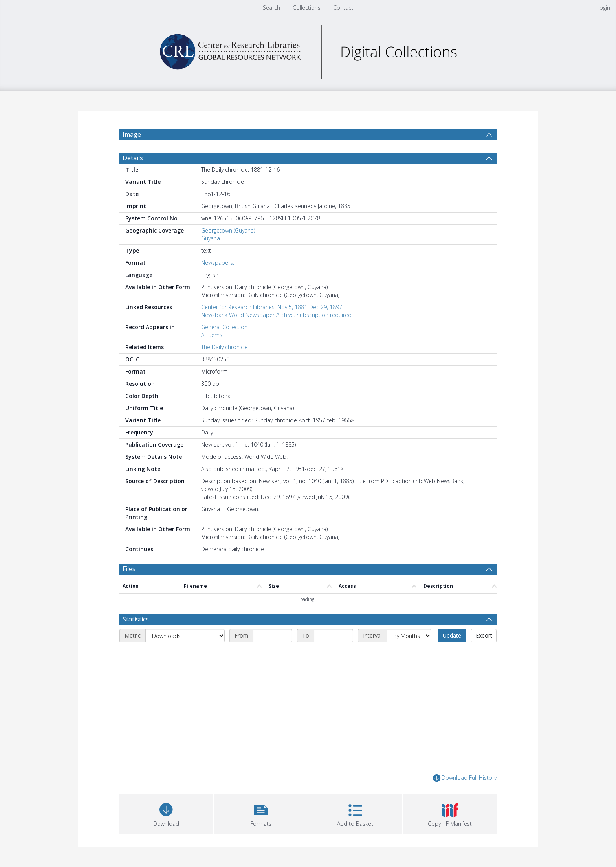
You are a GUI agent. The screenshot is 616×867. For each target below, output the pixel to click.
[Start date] (273, 636)
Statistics (136, 619)
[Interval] (409, 636)
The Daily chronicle (225, 347)
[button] (261, 813)
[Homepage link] (308, 50)
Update (452, 635)
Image (132, 134)
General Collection (224, 327)
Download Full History (465, 778)
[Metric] (185, 636)
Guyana (211, 238)
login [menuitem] (604, 8)
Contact (343, 8)
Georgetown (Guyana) (228, 230)
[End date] (334, 636)
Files (129, 569)
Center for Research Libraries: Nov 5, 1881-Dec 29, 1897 (272, 307)
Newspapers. (218, 263)
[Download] (166, 813)
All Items (212, 335)
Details (133, 158)
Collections (307, 8)
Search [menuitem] (271, 8)
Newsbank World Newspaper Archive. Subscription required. (277, 315)
